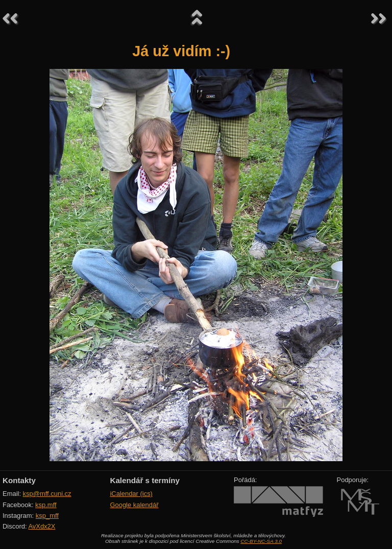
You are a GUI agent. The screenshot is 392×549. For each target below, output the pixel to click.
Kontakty (19, 480)
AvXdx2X (42, 526)
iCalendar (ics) (131, 494)
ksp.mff (46, 505)
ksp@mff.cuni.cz (47, 494)
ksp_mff (47, 516)
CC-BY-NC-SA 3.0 (261, 541)
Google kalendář (134, 505)
